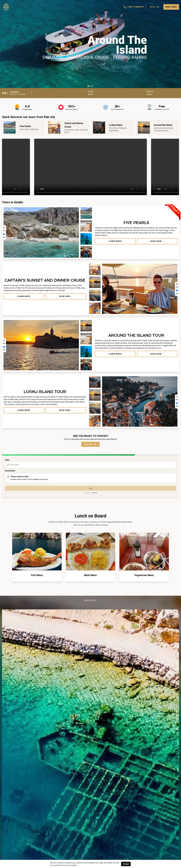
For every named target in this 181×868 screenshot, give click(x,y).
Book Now (90, 444)
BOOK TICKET (171, 7)
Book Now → (157, 241)
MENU (155, 7)
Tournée (94, 493)
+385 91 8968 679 (135, 7)
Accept (126, 864)
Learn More (115, 241)
